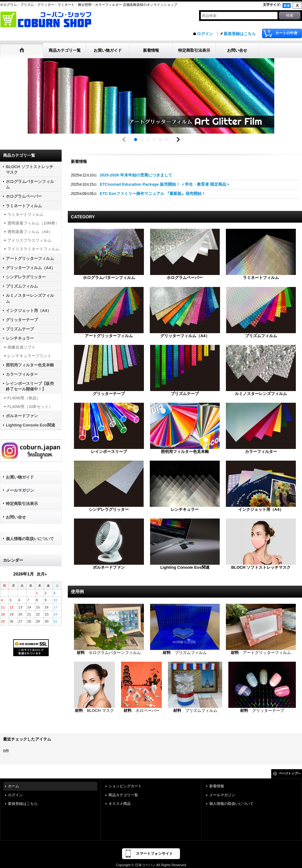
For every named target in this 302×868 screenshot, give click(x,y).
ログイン (205, 34)
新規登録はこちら (240, 34)
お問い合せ (16, 517)
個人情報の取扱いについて (30, 539)
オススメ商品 (120, 804)
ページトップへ (290, 773)
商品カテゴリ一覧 (123, 795)
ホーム (14, 786)
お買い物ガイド (20, 477)
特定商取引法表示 (22, 504)
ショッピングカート (125, 786)
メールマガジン (20, 490)
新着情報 (217, 786)
